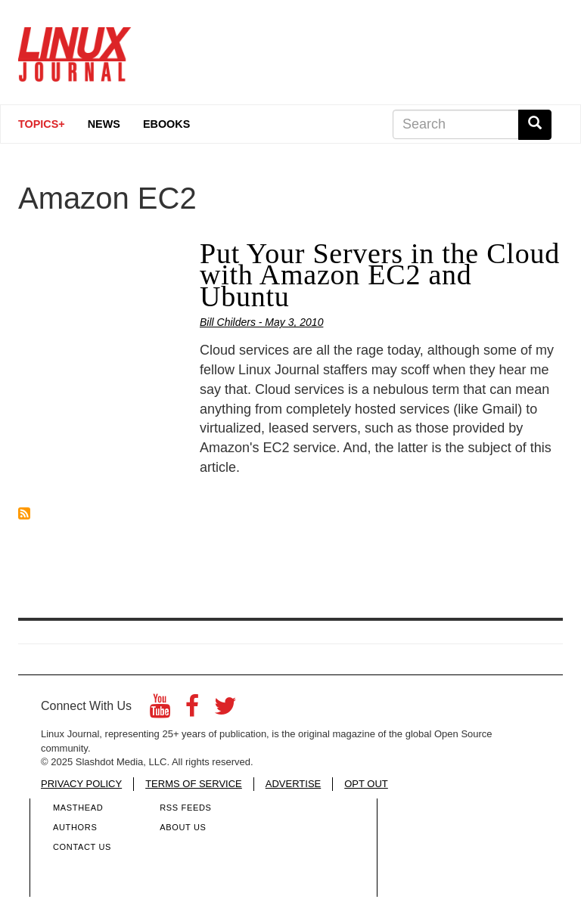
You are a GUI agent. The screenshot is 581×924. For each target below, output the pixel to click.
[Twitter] (225, 710)
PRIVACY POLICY (81, 784)
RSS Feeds (185, 808)
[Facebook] (192, 710)
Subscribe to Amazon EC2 (24, 513)
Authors (75, 827)
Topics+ (42, 124)
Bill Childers (228, 322)
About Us (183, 827)
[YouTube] (160, 710)
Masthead (78, 808)
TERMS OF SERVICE (194, 784)
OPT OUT (366, 784)
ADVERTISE (293, 784)
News (104, 124)
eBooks (166, 124)
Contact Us (82, 847)
